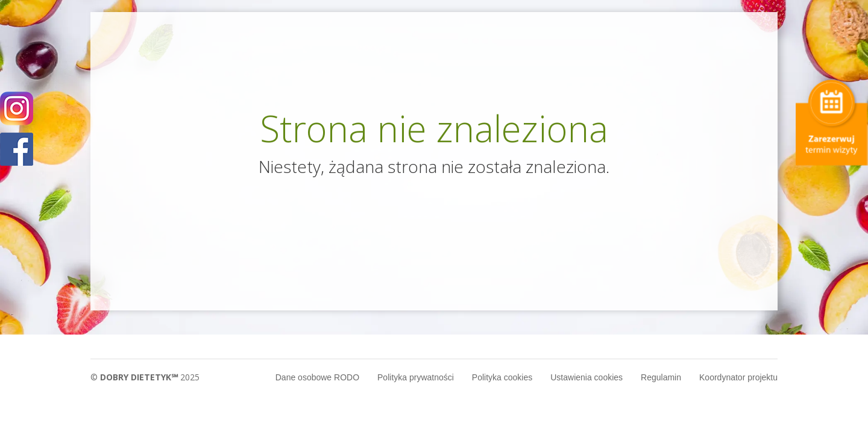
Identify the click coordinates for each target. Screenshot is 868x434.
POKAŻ (17, 150)
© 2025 (145, 377)
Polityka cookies (502, 377)
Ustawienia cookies (587, 377)
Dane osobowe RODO (317, 377)
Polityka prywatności (416, 377)
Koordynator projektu (738, 377)
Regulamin (661, 377)
